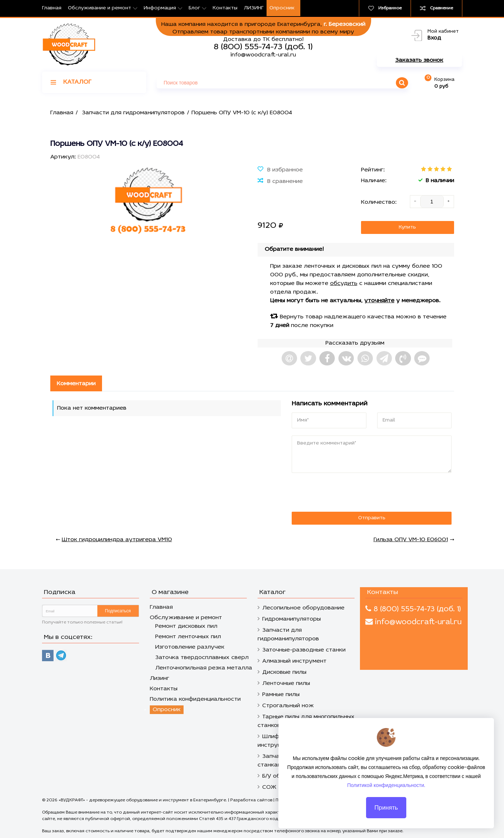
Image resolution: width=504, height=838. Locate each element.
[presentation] (341, 493)
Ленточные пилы (286, 683)
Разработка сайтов (251, 800)
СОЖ (269, 787)
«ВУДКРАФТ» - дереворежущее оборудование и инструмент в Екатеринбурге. (143, 800)
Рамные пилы (281, 695)
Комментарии (76, 384)
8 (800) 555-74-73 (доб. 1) (263, 47)
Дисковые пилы (284, 672)
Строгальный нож (288, 706)
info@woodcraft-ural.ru (263, 55)
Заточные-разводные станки (304, 650)
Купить (407, 227)
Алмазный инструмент (294, 661)
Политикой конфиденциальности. (386, 791)
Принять (386, 813)
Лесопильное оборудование (303, 608)
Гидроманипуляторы (292, 619)
